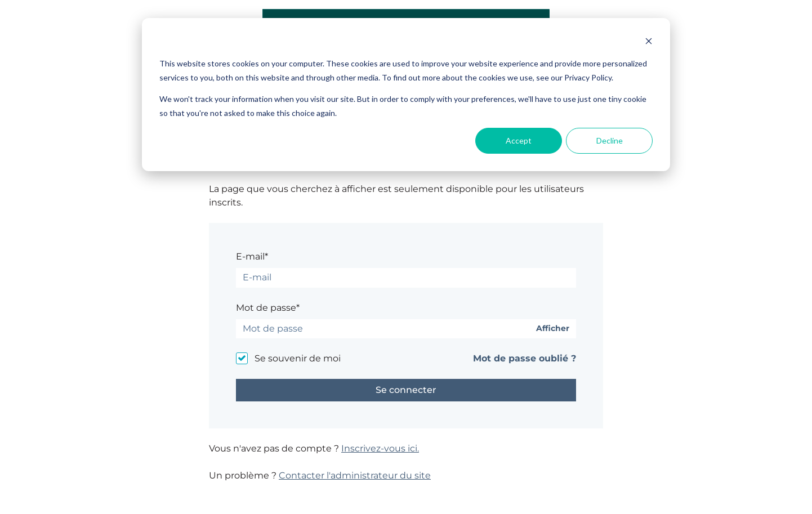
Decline (610, 140)
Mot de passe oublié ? (525, 358)
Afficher (553, 328)
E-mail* (252, 256)
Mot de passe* (268, 308)
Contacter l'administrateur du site (355, 475)
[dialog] (406, 95)
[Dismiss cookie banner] (649, 43)
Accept (519, 140)
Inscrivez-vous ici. (380, 448)
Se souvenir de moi (298, 358)
